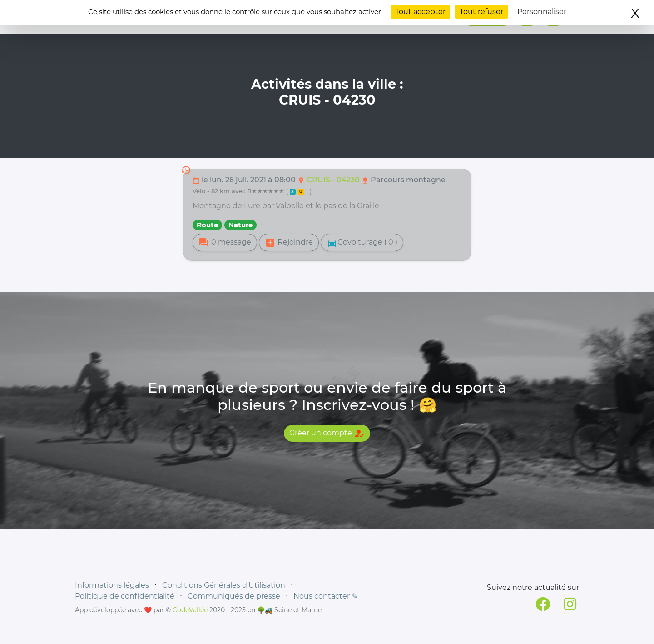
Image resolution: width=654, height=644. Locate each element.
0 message (225, 243)
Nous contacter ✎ (325, 596)
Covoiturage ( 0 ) (362, 243)
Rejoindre (289, 243)
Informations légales (112, 585)
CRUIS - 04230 (334, 180)
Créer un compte (327, 434)
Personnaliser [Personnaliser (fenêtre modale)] (542, 12)
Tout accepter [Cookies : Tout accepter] (420, 12)
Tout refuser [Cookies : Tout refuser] (481, 12)
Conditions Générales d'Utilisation (224, 585)
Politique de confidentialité (125, 596)
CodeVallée (190, 610)
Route (207, 225)
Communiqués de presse (234, 596)
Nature (240, 225)
